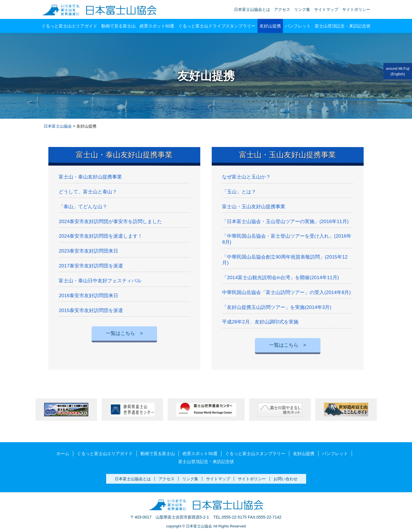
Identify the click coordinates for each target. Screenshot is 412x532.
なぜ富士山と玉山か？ (246, 177)
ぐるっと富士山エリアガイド (69, 26)
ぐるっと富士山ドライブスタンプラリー (217, 26)
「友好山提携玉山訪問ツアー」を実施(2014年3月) (277, 307)
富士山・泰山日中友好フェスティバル (100, 281)
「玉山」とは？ (239, 192)
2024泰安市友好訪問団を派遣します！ (101, 236)
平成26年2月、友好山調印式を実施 (260, 322)
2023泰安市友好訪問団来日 (88, 251)
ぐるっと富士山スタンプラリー (255, 453)
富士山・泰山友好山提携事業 (124, 155)
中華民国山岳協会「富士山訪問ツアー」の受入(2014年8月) (286, 292)
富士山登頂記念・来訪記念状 (343, 26)
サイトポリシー (356, 9)
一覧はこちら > (124, 333)
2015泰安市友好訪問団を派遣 (91, 310)
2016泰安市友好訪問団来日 (88, 296)
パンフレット (298, 26)
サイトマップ (326, 9)
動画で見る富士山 (118, 26)
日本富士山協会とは (252, 9)
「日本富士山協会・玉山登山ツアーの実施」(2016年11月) (285, 222)
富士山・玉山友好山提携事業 (288, 155)
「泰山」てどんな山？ (83, 207)
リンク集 (302, 9)
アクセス (282, 9)
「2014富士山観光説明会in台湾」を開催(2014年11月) (280, 278)
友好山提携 (270, 26)
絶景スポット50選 (157, 26)
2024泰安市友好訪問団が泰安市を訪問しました (110, 222)
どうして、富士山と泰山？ (88, 192)
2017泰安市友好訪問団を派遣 (91, 266)
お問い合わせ (286, 479)
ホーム (63, 453)
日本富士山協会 (58, 126)
